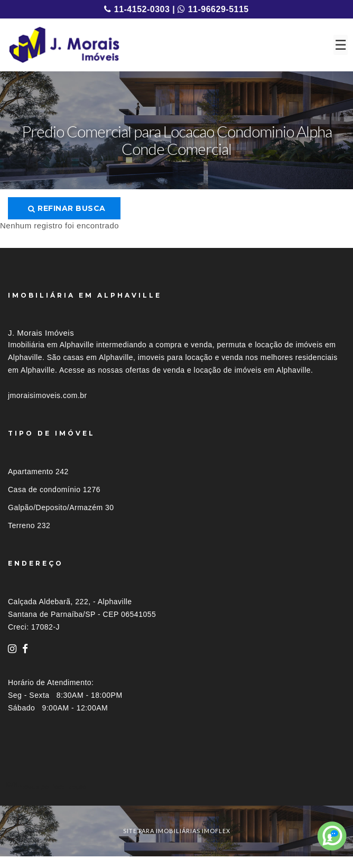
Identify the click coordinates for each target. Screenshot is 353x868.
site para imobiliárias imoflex (177, 831)
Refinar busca (67, 208)
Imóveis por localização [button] (51, 786)
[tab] (176, 786)
